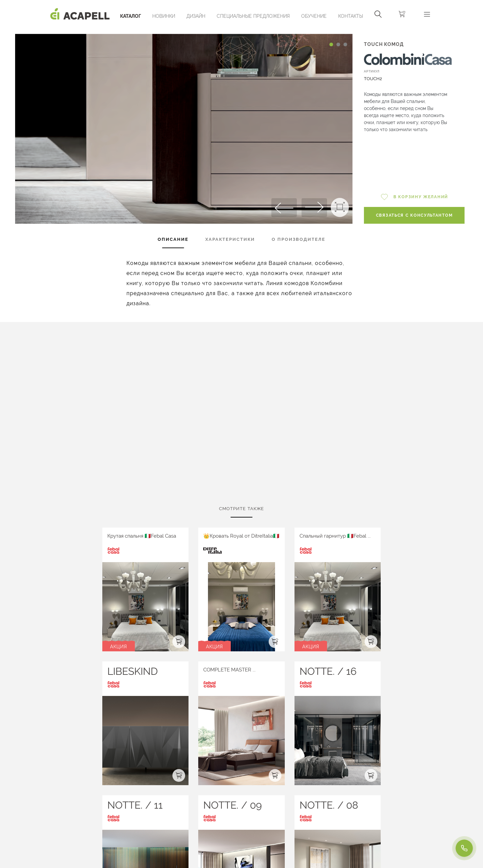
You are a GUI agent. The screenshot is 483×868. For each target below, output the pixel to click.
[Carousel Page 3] (345, 44)
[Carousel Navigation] (184, 31)
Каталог (130, 16)
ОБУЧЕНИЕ (314, 16)
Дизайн (196, 16)
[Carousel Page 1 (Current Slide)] (331, 44)
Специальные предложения (253, 16)
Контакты (351, 16)
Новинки (164, 16)
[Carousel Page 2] (338, 44)
